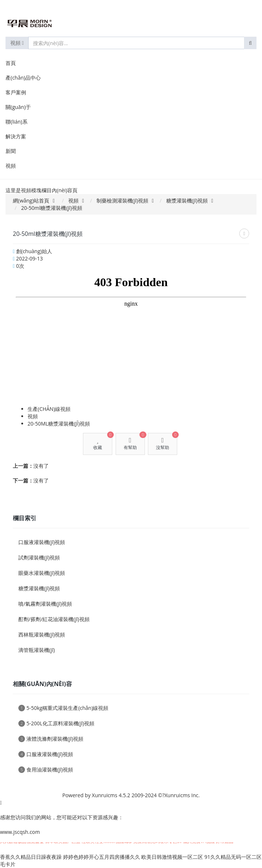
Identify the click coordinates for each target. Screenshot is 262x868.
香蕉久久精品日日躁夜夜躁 (31, 857)
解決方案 (16, 136)
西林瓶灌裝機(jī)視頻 (42, 634)
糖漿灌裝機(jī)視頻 (187, 200)
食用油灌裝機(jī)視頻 (46, 769)
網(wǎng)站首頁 (31, 200)
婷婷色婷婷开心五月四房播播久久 (102, 857)
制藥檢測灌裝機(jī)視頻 (122, 200)
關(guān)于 (18, 107)
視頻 (17, 43)
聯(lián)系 (17, 122)
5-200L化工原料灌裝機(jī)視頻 (56, 723)
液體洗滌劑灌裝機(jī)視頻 (51, 739)
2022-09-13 (30, 258)
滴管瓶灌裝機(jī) (37, 650)
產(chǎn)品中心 (23, 78)
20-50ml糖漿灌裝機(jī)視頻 (59, 424)
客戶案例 (16, 92)
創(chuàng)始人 (34, 251)
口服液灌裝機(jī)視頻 (42, 542)
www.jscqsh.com (20, 832)
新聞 (11, 151)
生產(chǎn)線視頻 (49, 409)
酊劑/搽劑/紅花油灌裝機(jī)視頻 (54, 619)
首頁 (11, 63)
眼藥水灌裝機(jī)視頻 (42, 573)
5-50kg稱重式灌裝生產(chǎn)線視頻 (63, 708)
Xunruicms (104, 795)
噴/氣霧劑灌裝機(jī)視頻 (45, 604)
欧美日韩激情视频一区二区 (172, 857)
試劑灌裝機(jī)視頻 (39, 557)
